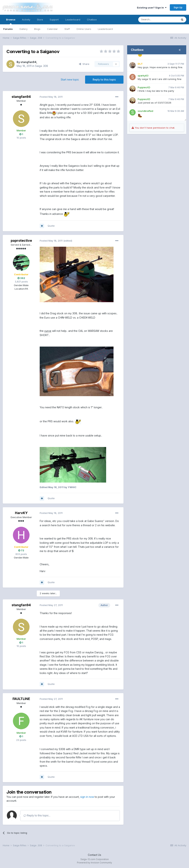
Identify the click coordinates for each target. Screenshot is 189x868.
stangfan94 (28, 62)
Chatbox (92, 20)
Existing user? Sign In (152, 8)
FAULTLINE (21, 699)
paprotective (21, 241)
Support (54, 20)
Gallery (23, 29)
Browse (11, 21)
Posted (51, 97)
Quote (51, 226)
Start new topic (70, 80)
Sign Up (178, 7)
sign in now (87, 797)
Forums (8, 29)
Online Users (84, 29)
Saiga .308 (42, 66)
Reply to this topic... (37, 815)
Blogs (37, 29)
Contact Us (94, 855)
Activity (26, 20)
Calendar (52, 29)
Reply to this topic (104, 80)
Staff (67, 29)
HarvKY (21, 513)
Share (84, 64)
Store (40, 20)
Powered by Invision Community (94, 863)
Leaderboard (105, 29)
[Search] (158, 20)
